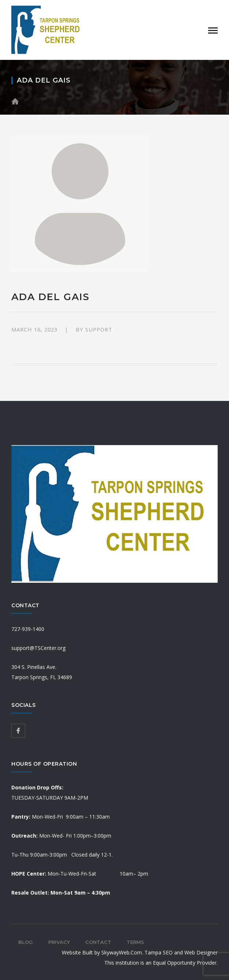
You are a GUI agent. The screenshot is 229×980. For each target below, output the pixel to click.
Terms (135, 942)
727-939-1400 (28, 629)
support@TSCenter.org (38, 648)
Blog (26, 942)
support (99, 329)
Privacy (59, 942)
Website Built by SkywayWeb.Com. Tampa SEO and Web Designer (140, 952)
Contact (98, 942)
